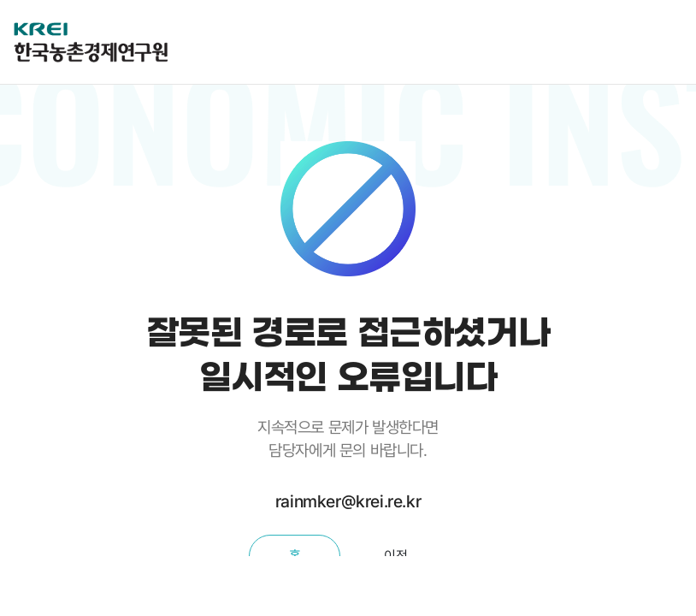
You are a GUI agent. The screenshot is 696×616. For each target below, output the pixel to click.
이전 (395, 556)
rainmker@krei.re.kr (348, 501)
